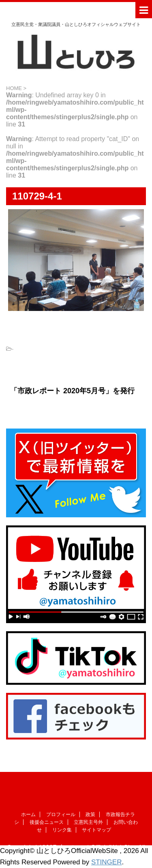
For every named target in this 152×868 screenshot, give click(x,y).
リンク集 (62, 830)
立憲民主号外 (88, 822)
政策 (90, 814)
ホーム (28, 814)
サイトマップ (96, 830)
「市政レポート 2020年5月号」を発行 (72, 391)
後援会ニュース (47, 822)
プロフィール (61, 814)
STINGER (107, 862)
